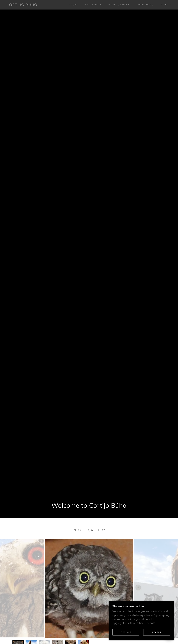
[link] (22, 5)
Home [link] (74, 5)
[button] (165, 5)
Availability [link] (93, 5)
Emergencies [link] (145, 5)
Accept (157, 632)
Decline (126, 632)
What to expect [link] (119, 5)
